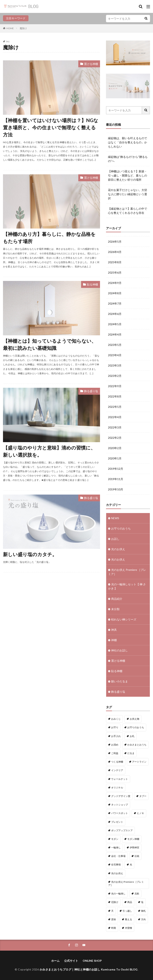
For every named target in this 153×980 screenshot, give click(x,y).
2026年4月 (115, 252)
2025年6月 (115, 272)
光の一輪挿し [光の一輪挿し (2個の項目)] (118, 894)
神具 (114, 630)
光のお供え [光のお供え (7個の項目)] (117, 873)
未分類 (115, 609)
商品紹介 (117, 599)
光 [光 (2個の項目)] (131, 865)
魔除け (23, 28)
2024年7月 (115, 303)
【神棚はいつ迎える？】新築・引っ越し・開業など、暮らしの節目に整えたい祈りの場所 (127, 175)
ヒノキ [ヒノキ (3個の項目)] (140, 813)
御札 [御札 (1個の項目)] (143, 911)
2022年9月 (115, 386)
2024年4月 (115, 334)
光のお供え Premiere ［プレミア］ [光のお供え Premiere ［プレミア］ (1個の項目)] (126, 883)
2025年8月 (115, 262)
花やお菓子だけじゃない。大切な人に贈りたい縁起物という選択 (127, 194)
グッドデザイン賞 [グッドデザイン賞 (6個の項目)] (121, 796)
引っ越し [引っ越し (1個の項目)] (127, 911)
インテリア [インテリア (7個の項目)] (117, 770)
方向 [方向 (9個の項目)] (143, 919)
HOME (10, 28)
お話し (115, 539)
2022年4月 (115, 417)
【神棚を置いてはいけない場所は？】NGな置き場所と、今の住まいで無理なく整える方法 (51, 127)
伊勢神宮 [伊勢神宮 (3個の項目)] (134, 847)
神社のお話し (120, 650)
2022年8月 (115, 396)
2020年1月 (115, 458)
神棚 (114, 640)
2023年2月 (115, 376)
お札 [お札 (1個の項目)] (132, 736)
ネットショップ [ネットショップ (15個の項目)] (120, 805)
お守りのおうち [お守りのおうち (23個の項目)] (136, 727)
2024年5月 (115, 324)
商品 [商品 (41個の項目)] (130, 902)
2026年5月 (115, 242)
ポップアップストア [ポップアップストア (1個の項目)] (122, 830)
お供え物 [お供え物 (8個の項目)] (134, 719)
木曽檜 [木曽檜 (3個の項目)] (128, 928)
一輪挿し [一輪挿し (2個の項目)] (116, 847)
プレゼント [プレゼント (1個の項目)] (117, 822)
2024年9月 (115, 283)
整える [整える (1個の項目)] (128, 919)
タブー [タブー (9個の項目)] (143, 796)
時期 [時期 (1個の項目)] (114, 928)
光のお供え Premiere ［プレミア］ (127, 572)
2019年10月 (116, 489)
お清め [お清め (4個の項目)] (115, 745)
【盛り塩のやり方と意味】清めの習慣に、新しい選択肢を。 (49, 451)
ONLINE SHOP (92, 961)
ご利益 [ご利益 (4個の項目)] (115, 753)
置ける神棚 (91, 64)
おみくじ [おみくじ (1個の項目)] (116, 719)
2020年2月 (115, 448)
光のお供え (118, 549)
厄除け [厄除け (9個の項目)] (115, 902)
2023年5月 (115, 345)
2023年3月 (115, 365)
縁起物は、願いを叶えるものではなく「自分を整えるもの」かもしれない (127, 142)
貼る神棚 (92, 284)
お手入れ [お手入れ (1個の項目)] (116, 736)
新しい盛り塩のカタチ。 (30, 554)
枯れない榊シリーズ (124, 619)
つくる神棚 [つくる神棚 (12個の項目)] (117, 762)
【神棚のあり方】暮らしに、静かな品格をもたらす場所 (49, 238)
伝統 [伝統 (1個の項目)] (137, 856)
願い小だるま (120, 681)
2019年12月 (116, 469)
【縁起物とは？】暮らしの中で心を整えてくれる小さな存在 (127, 211)
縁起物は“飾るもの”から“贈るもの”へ (128, 159)
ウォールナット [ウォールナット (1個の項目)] (120, 779)
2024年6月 (115, 314)
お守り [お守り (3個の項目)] (115, 727)
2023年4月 (115, 355)
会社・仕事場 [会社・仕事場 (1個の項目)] (118, 856)
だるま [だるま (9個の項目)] (131, 753)
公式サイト (71, 961)
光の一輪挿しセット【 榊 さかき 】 (127, 586)
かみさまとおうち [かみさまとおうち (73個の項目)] (137, 745)
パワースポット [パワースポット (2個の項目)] (120, 813)
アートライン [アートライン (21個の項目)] (139, 762)
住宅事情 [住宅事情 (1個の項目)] (116, 865)
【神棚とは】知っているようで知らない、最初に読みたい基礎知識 (50, 344)
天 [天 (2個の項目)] (112, 911)
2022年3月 (115, 427)
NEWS (115, 518)
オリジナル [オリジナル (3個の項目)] (117, 788)
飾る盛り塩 (91, 391)
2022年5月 (115, 407)
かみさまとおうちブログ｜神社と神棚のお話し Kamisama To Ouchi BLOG (89, 969)
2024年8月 (115, 293)
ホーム (55, 961)
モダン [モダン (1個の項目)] (115, 839)
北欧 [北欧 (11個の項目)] (137, 894)
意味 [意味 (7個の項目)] (114, 919)
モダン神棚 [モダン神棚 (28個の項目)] (133, 839)
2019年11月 (116, 479)
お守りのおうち (121, 528)
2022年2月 (115, 438)
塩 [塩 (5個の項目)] (142, 902)
